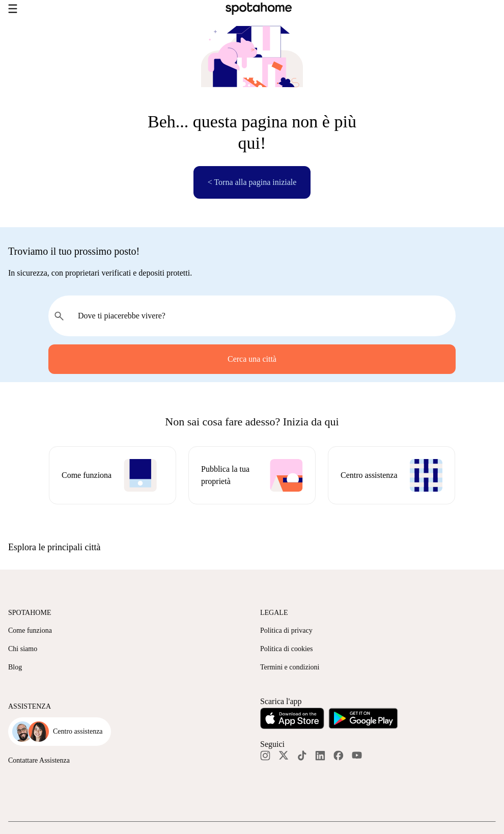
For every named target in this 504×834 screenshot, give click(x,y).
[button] (252, 547)
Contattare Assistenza (39, 760)
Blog (15, 667)
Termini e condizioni (290, 667)
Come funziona (30, 630)
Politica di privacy (286, 630)
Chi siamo (23, 649)
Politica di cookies (286, 649)
